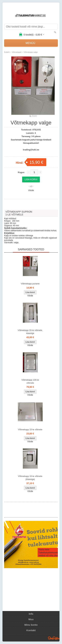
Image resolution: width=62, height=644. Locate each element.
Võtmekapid (17, 52)
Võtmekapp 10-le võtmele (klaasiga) (30, 478)
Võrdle (31, 190)
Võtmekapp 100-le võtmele (30, 381)
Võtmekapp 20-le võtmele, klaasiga (30, 332)
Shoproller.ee (54, 638)
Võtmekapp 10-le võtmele (30, 430)
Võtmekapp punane (30, 284)
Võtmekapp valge (31, 52)
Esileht (7, 52)
